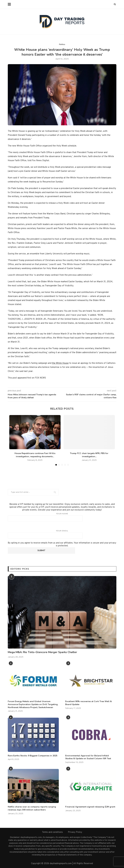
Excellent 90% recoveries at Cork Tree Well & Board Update (88, 703)
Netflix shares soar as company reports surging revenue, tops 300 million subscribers (32, 808)
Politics (62, 45)
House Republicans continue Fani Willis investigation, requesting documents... (35, 455)
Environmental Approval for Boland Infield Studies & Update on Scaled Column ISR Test (88, 757)
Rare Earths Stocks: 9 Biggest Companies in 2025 (33, 756)
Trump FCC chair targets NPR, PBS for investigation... (89, 455)
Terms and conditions (52, 832)
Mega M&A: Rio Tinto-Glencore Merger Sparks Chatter (42, 652)
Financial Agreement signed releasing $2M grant (90, 807)
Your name (62, 517)
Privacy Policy (75, 832)
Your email (62, 534)
